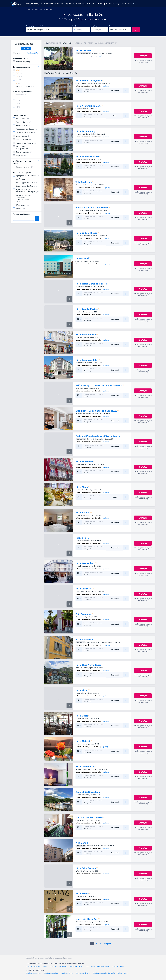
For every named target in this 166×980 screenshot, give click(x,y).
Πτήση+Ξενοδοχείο (33, 4)
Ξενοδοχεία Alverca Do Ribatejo (37, 966)
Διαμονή (90, 4)
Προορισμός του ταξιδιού (34, 26)
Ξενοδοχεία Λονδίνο (51, 973)
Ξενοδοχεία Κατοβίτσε (34, 973)
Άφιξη (75, 26)
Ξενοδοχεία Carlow (67, 973)
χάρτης (102, 56)
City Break (70, 4)
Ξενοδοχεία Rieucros (83, 973)
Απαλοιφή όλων (33, 53)
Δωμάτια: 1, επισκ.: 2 (118, 29)
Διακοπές (80, 4)
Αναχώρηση (94, 26)
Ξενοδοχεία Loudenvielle (58, 966)
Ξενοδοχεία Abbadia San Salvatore (98, 966)
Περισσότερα (126, 4)
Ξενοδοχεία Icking (118, 966)
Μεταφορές (114, 4)
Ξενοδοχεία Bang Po (76, 966)
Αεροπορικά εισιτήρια (53, 4)
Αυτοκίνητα (102, 4)
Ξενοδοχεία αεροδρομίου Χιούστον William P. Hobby (111, 973)
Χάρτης (26, 48)
